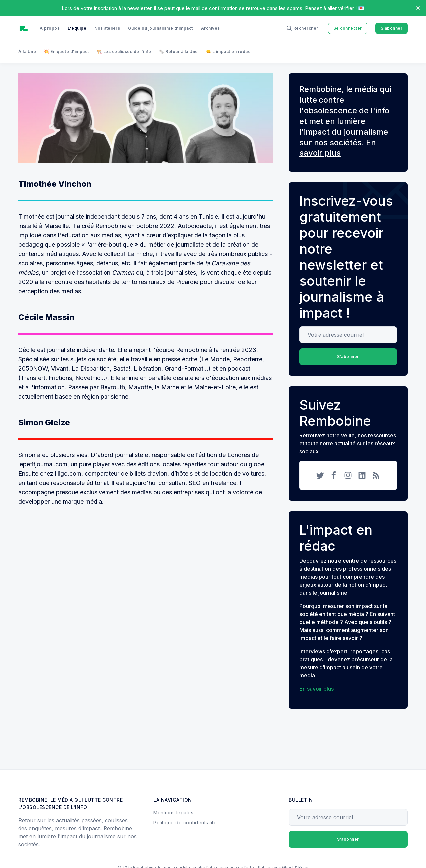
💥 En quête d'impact (66, 51)
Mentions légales (173, 813)
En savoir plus (317, 689)
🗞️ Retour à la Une (179, 51)
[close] (418, 8)
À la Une (27, 51)
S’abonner (392, 28)
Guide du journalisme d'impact (161, 28)
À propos (50, 28)
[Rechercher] (302, 28)
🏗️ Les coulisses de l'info (124, 51)
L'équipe (77, 28)
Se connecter (348, 28)
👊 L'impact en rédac (228, 51)
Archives (211, 28)
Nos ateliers (107, 28)
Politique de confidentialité (185, 823)
